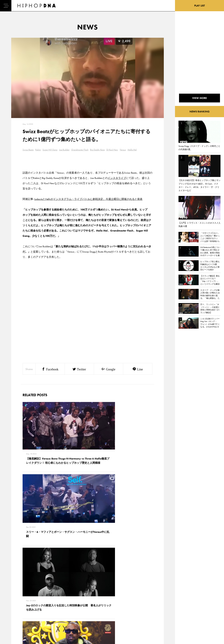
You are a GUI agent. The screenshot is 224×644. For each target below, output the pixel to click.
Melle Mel (132, 150)
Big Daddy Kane (97, 150)
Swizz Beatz (28, 150)
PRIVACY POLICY (36, 604)
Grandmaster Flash (80, 150)
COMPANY (33, 610)
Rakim (38, 150)
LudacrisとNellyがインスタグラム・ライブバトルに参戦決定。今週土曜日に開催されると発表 (88, 199)
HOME (15, 598)
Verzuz (123, 150)
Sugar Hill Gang (50, 150)
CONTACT (32, 598)
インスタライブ (117, 178)
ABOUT (15, 623)
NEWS (15, 610)
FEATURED (17, 616)
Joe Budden (64, 150)
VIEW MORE (87, 549)
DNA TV (15, 604)
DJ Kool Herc (112, 150)
